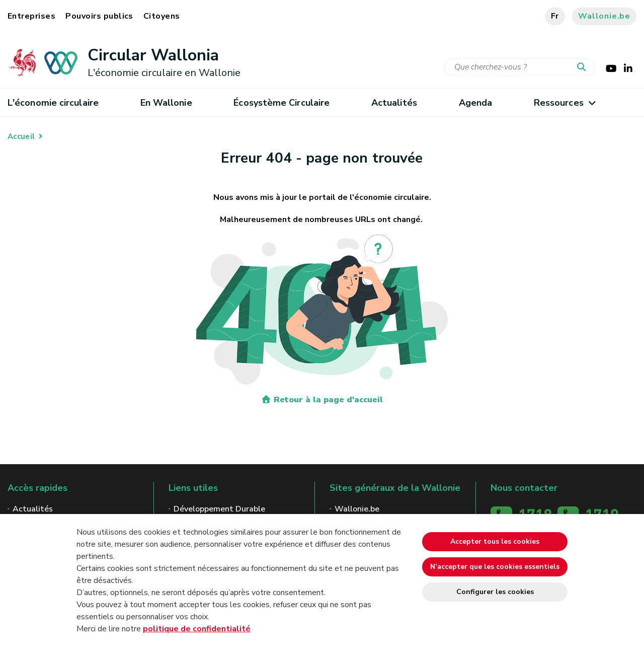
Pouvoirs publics (99, 16)
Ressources (564, 103)
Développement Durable (219, 509)
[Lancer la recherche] (584, 67)
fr (555, 16)
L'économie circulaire (53, 103)
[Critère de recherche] (519, 67)
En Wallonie (166, 103)
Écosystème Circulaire (281, 103)
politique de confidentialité (197, 629)
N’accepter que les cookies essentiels (495, 567)
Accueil (21, 136)
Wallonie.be (604, 16)
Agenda (476, 103)
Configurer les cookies (495, 592)
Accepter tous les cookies (495, 541)
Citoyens (162, 16)
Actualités (394, 103)
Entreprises (31, 16)
